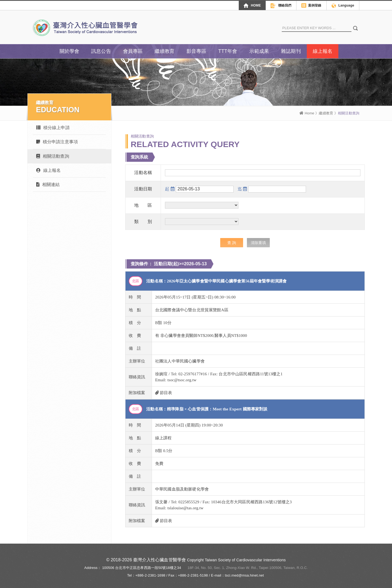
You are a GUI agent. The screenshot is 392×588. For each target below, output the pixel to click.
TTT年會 (228, 51)
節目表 (164, 393)
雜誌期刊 (291, 51)
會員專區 (133, 51)
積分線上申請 (53, 128)
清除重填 (258, 243)
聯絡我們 (281, 6)
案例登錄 (311, 6)
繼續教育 (165, 51)
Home (307, 113)
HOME (252, 6)
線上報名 (323, 51)
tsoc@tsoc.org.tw (182, 380)
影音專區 (196, 51)
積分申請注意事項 (57, 142)
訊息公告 (101, 51)
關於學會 (70, 51)
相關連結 (48, 185)
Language (343, 6)
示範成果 (259, 51)
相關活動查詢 (53, 156)
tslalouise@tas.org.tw (186, 508)
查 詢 (232, 243)
